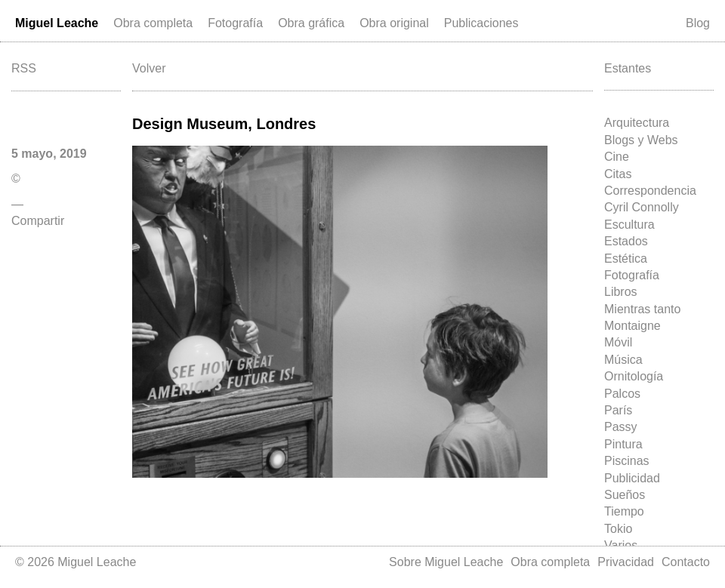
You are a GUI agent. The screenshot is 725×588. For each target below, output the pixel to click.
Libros (621, 292)
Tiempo (624, 511)
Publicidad (632, 478)
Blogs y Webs (641, 140)
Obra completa (153, 23)
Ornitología (634, 376)
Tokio (618, 529)
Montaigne (632, 326)
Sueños (625, 495)
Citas (618, 174)
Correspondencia (650, 191)
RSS (24, 68)
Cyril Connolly (642, 207)
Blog (698, 23)
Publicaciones (481, 23)
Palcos (622, 394)
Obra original (394, 23)
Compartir (38, 221)
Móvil (618, 342)
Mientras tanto (642, 309)
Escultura (629, 225)
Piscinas (627, 461)
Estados (626, 241)
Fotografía (235, 23)
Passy (621, 427)
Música (623, 360)
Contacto (686, 562)
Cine (617, 157)
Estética (626, 259)
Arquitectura (637, 123)
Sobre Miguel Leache (446, 562)
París (618, 410)
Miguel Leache (57, 23)
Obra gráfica (311, 23)
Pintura (623, 444)
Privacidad (626, 562)
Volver (149, 68)
